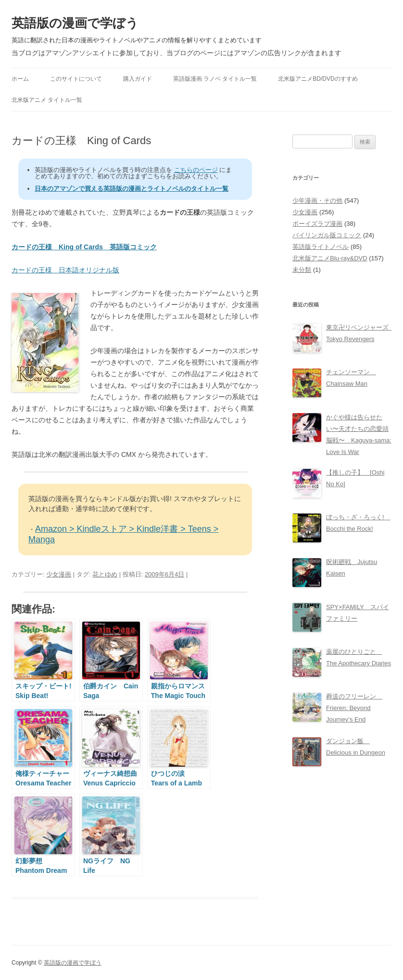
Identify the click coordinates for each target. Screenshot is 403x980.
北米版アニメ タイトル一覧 (47, 100)
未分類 (302, 270)
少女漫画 (59, 574)
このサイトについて (76, 79)
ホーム (20, 79)
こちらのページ (196, 170)
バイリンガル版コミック (327, 235)
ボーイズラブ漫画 (317, 224)
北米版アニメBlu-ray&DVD (330, 258)
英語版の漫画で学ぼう (75, 23)
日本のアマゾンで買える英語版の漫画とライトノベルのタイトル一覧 (132, 189)
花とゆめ (105, 574)
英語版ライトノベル (321, 247)
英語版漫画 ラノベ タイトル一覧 (215, 79)
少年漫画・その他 (317, 201)
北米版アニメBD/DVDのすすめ (318, 79)
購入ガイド (138, 79)
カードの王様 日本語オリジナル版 (65, 270)
